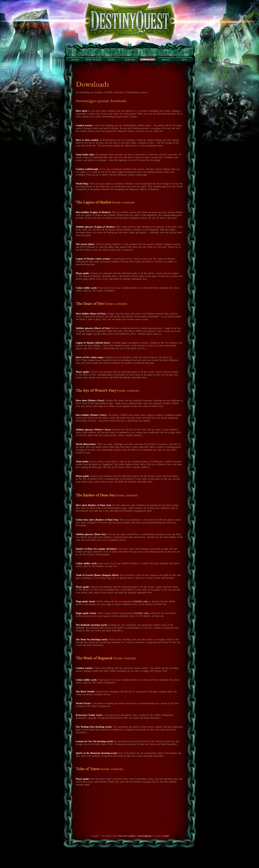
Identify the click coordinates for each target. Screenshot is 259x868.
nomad (166, 836)
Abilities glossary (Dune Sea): (91, 534)
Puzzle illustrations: (86, 444)
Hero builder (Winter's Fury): (91, 415)
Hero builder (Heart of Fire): (91, 314)
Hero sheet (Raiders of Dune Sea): (94, 505)
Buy (184, 60)
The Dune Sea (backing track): (92, 639)
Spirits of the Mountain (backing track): (97, 753)
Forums (129, 60)
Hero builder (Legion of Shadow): (93, 212)
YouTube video (141, 601)
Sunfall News (111, 60)
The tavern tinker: (85, 244)
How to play (93, 60)
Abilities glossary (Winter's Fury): (94, 430)
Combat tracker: (84, 125)
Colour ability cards (86, 680)
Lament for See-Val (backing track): (95, 741)
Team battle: (82, 461)
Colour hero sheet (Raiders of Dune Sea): (97, 520)
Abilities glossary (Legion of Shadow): (96, 227)
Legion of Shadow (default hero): (93, 343)
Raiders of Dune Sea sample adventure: (96, 549)
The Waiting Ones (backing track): (94, 727)
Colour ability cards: (87, 288)
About (166, 60)
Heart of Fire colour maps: (90, 357)
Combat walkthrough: (87, 169)
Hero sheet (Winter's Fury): (90, 400)
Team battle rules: (85, 154)
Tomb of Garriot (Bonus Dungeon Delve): (97, 575)
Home (75, 60)
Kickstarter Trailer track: (89, 715)
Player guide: (83, 372)
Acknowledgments (144, 836)
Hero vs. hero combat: (87, 140)
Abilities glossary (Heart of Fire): (93, 328)
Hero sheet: (82, 111)
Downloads (148, 60)
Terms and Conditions (127, 836)
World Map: (82, 184)
